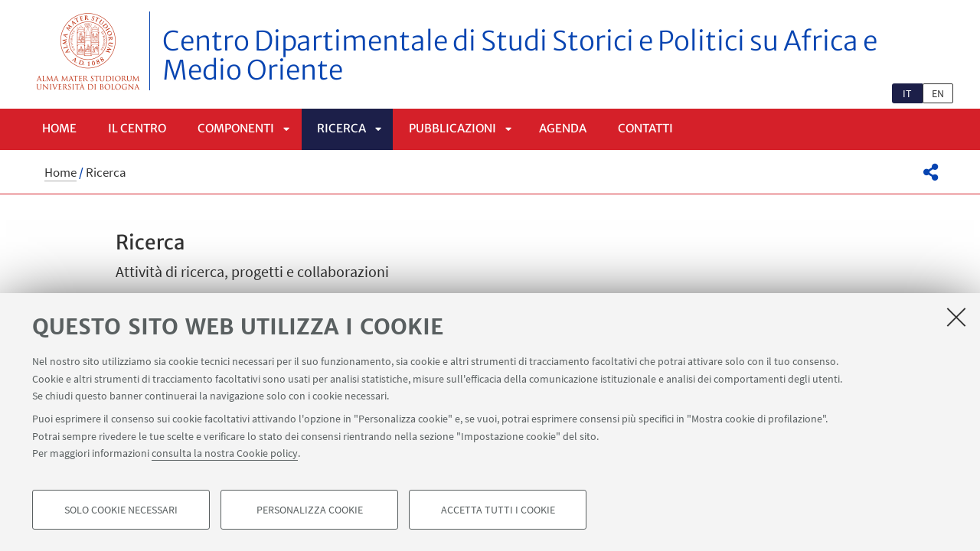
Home (59, 128)
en (938, 93)
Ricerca (341, 128)
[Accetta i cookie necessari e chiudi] (956, 317)
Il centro (137, 128)
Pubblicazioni (452, 128)
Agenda (563, 128)
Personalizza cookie (310, 510)
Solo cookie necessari (121, 510)
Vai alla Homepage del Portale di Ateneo (88, 51)
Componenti (236, 128)
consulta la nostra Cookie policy (225, 453)
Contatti (645, 128)
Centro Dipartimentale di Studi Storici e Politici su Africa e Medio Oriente (520, 56)
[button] (931, 172)
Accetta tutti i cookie (498, 510)
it (907, 93)
